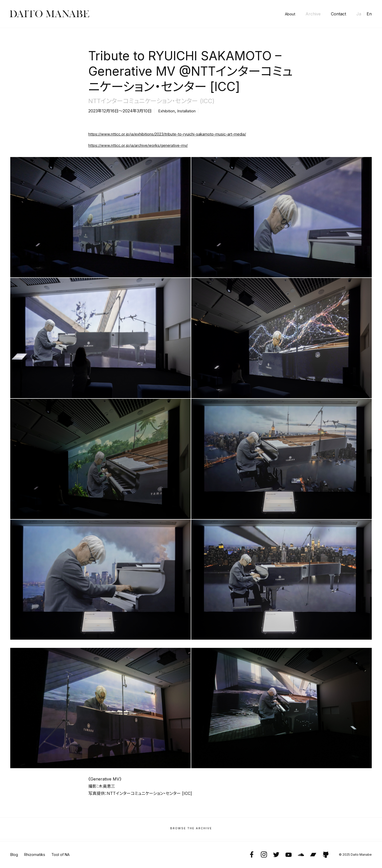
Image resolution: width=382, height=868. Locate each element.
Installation (190, 111)
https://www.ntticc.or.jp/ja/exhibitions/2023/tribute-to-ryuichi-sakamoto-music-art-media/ (175, 134)
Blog (15, 855)
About (289, 14)
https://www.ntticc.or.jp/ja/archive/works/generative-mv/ (143, 145)
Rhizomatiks (37, 855)
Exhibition (168, 111)
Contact (338, 14)
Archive (313, 14)
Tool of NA (66, 855)
